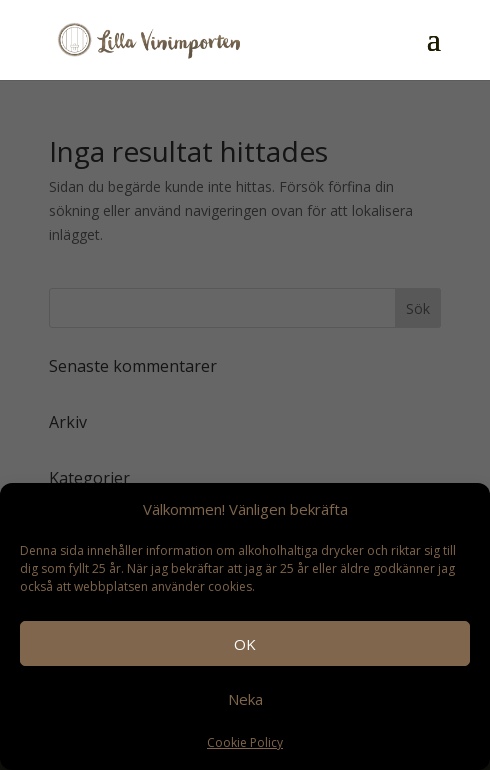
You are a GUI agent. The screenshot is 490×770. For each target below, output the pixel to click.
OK (245, 644)
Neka (245, 699)
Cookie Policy (245, 742)
